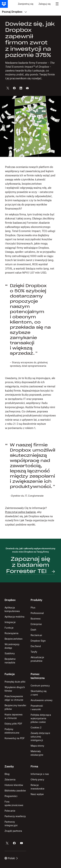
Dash (33, 630)
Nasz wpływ (37, 794)
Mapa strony (37, 746)
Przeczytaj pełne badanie (20, 512)
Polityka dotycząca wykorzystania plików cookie (41, 718)
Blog (7, 774)
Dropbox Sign (38, 641)
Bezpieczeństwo (14, 639)
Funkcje (9, 628)
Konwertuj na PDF (15, 738)
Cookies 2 (36, 727)
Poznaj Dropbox (14, 12)
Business (36, 619)
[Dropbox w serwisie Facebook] (14, 843)
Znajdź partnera (13, 831)
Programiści (11, 796)
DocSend (36, 646)
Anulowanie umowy (41, 700)
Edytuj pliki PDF (13, 724)
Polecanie (10, 811)
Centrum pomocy (40, 686)
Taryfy (34, 652)
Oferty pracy (37, 779)
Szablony (10, 653)
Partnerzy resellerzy (15, 816)
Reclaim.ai (36, 635)
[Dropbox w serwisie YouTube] (21, 843)
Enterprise (36, 624)
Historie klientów (14, 785)
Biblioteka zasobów (15, 791)
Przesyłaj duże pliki (15, 682)
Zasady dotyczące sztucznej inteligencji (40, 737)
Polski (11, 858)
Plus (33, 608)
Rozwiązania (11, 633)
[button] (30, 220)
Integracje (10, 622)
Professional (37, 613)
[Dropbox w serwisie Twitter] (7, 843)
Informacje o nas (40, 774)
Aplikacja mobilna (14, 617)
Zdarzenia (10, 779)
